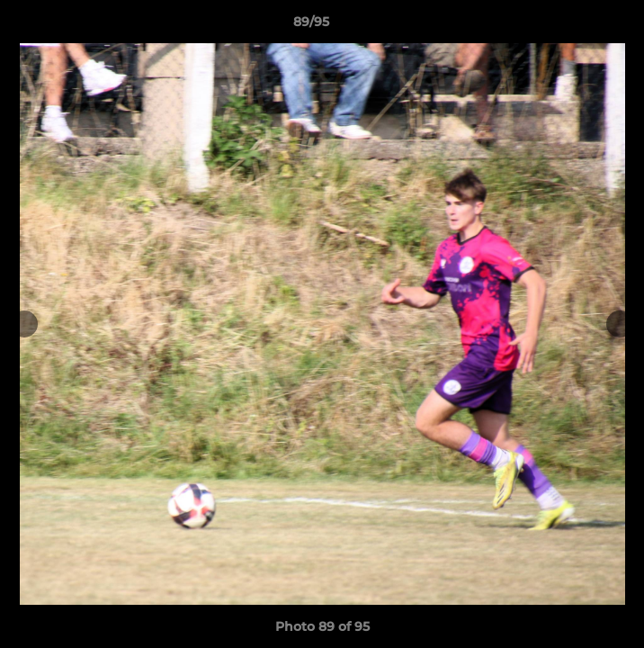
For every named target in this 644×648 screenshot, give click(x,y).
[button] (579, 26)
